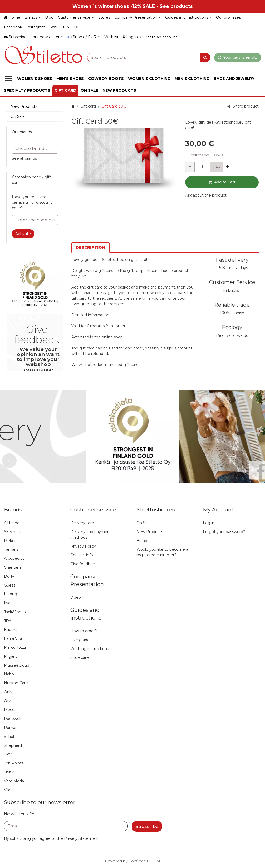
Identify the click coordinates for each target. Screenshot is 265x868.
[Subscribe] (147, 826)
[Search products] (149, 57)
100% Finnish (232, 313)
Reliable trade (232, 305)
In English (232, 290)
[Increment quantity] (228, 167)
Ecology (232, 327)
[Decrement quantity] (190, 167)
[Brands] (33, 18)
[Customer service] (76, 18)
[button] (206, 195)
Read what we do (232, 335)
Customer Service (232, 282)
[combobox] (149, 57)
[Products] (8, 79)
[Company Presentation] (138, 18)
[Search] (205, 57)
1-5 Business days (232, 268)
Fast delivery (232, 260)
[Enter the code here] (35, 220)
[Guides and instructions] (188, 18)
